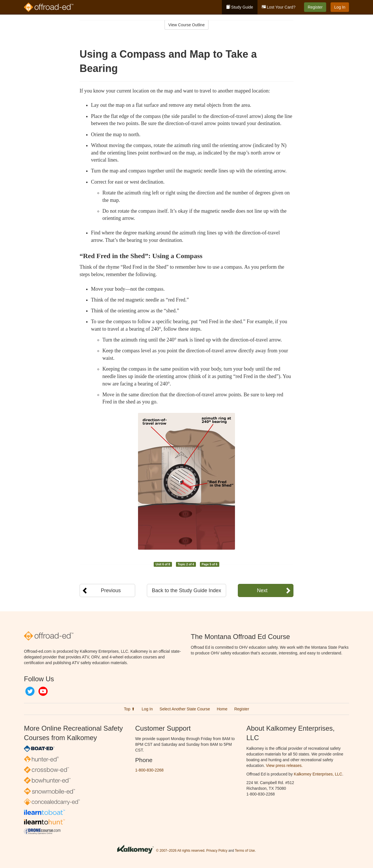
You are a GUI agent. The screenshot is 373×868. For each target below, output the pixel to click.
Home (222, 709)
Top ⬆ (129, 709)
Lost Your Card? (279, 7)
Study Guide (240, 7)
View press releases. (284, 765)
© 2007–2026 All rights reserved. (181, 851)
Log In (340, 7)
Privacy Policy (217, 851)
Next (262, 590)
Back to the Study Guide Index (186, 590)
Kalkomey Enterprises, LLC (318, 774)
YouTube (43, 691)
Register (315, 7)
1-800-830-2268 (149, 770)
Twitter (30, 691)
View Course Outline (186, 25)
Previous (111, 590)
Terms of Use (245, 851)
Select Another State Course (185, 709)
